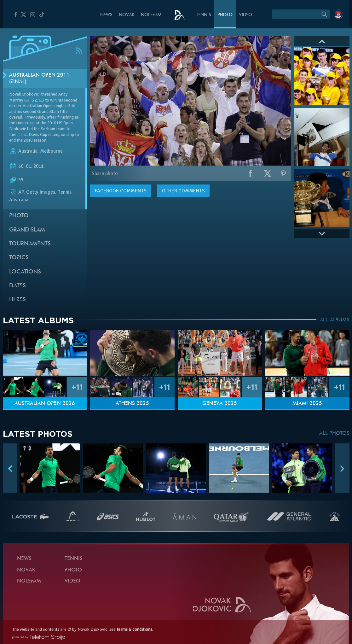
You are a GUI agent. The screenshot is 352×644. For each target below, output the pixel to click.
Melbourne (51, 151)
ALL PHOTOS (334, 434)
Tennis (204, 15)
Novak (127, 15)
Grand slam (27, 230)
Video (245, 15)
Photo (225, 15)
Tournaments (30, 244)
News (106, 15)
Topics (19, 258)
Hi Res (17, 300)
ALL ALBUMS (335, 320)
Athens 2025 (132, 404)
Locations (25, 272)
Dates (17, 286)
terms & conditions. (135, 629)
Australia (28, 151)
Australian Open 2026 (45, 404)
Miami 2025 (307, 404)
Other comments (183, 191)
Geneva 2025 (220, 404)
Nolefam (151, 15)
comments (121, 191)
